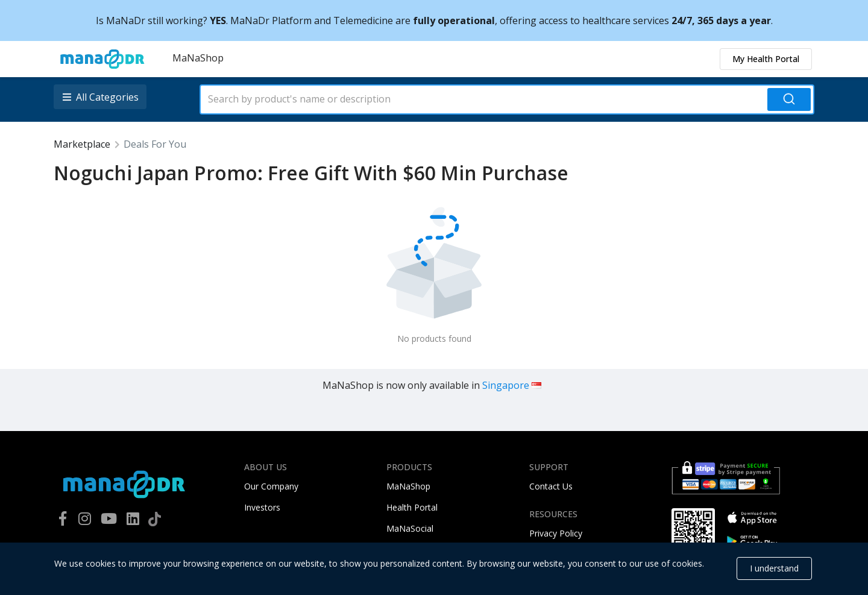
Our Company (271, 486)
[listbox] (101, 97)
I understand (774, 568)
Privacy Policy (556, 533)
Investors (262, 507)
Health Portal (412, 507)
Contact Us (551, 486)
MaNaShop (198, 58)
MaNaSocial (410, 528)
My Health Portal (766, 59)
